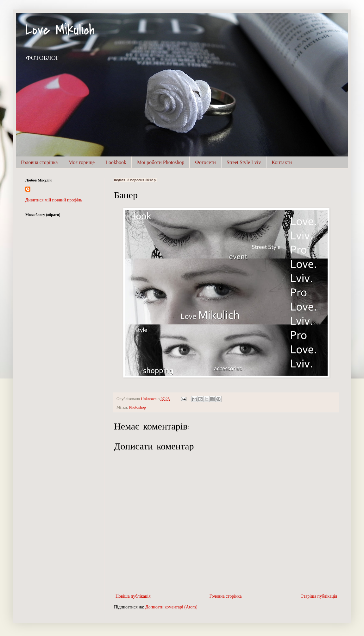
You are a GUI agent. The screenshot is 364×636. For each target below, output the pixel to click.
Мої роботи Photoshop (161, 162)
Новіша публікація (133, 596)
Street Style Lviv (244, 162)
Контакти (282, 162)
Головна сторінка (39, 162)
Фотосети (205, 162)
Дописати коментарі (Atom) (171, 607)
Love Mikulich (60, 30)
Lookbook (116, 162)
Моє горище (82, 162)
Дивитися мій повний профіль (54, 200)
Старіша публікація (319, 596)
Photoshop (138, 407)
